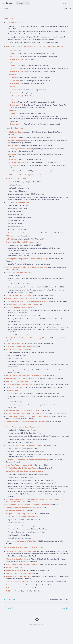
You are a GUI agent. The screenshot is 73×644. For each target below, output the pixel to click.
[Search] (23, 3)
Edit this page (9, 600)
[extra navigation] (69, 3)
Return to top (67, 8)
